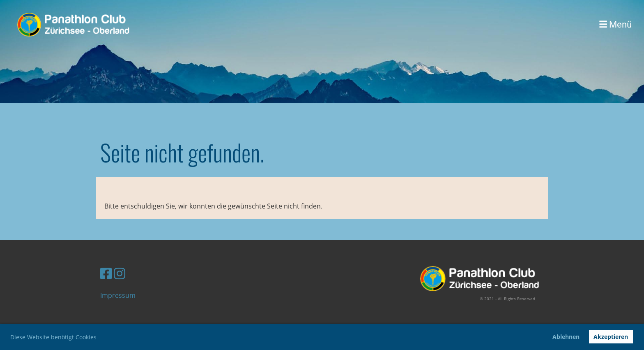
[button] (99, 338)
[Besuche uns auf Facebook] (106, 273)
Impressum (118, 295)
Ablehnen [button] (566, 337)
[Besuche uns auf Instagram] (120, 273)
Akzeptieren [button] (611, 337)
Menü (615, 24)
